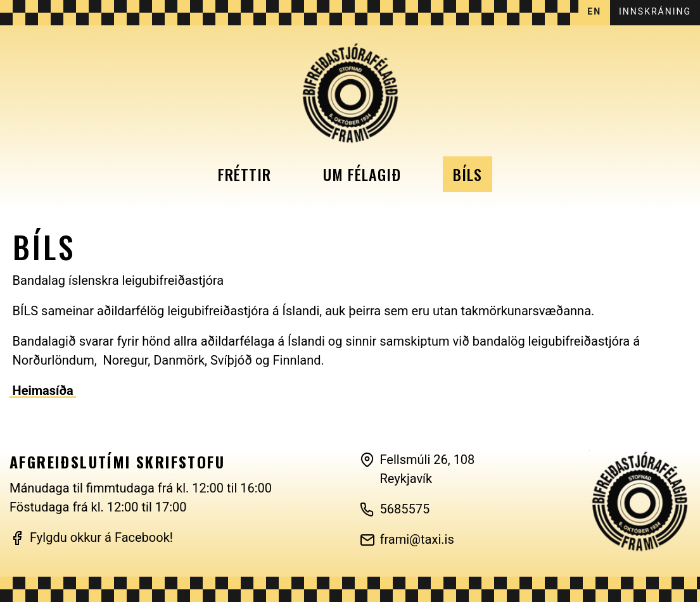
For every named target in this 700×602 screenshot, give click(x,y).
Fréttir (245, 174)
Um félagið (362, 174)
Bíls (468, 174)
